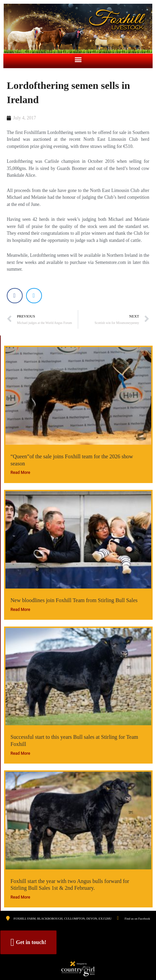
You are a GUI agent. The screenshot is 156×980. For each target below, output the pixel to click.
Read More (20, 473)
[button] (78, 59)
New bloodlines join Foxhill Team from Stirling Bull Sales (74, 600)
